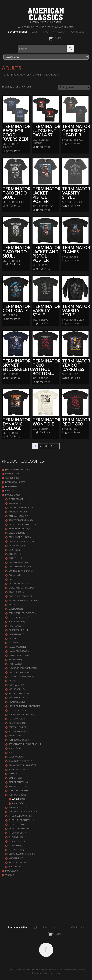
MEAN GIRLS (15, 702)
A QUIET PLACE (16, 499)
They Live (14, 837)
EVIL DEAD (14, 609)
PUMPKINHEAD (16, 731)
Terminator (39, 75)
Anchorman (16, 512)
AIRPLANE (14, 503)
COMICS (9, 478)
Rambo (13, 736)
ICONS (8, 491)
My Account (60, 32)
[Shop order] (74, 87)
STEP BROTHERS (17, 782)
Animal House (16, 516)
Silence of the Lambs (20, 765)
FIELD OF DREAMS (17, 617)
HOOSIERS (14, 660)
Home (5, 75)
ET (10, 605)
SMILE (12, 774)
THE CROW (14, 824)
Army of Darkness (19, 520)
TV (7, 875)
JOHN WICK (15, 685)
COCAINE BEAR (16, 562)
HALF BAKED (15, 643)
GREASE (13, 638)
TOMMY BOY (15, 841)
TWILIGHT (14, 850)
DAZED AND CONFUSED (20, 588)
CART (46, 38)
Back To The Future (20, 524)
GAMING (10, 486)
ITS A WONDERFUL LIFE (20, 676)
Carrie (12, 550)
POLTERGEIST (15, 723)
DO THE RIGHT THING (19, 596)
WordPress (65, 969)
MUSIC (8, 871)
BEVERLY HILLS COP (18, 529)
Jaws (11, 681)
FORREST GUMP (17, 630)
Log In (35, 32)
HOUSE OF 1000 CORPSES (21, 668)
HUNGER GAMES (17, 672)
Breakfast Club (17, 537)
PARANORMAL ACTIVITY (20, 714)
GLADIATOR (14, 634)
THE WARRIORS (16, 833)
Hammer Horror (18, 651)
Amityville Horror (19, 507)
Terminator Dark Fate (21, 812)
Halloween (15, 647)
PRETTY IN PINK (16, 727)
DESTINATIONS (12, 482)
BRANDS (9, 474)
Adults (16, 799)
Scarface (14, 757)
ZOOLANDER (15, 867)
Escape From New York (21, 600)
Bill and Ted (15, 533)
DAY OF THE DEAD (17, 583)
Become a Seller (18, 32)
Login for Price (11, 151)
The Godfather (17, 829)
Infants (16, 803)
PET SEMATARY (16, 719)
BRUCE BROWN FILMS (19, 541)
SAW (11, 752)
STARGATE (14, 778)
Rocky (12, 748)
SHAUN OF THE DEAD (19, 761)
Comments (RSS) (40, 973)
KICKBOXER (15, 689)
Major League (17, 698)
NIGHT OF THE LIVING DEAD (22, 706)
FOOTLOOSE (15, 626)
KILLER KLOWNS (17, 693)
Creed (12, 579)
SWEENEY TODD (17, 786)
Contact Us (78, 32)
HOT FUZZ (14, 664)
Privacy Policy (54, 973)
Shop (45, 32)
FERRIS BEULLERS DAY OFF (21, 613)
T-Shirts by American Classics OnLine (23, 969)
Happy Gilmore (17, 655)
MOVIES (25, 75)
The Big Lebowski (18, 816)
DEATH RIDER (15, 592)
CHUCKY (13, 554)
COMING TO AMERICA (19, 571)
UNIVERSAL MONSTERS (20, 854)
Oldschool (15, 710)
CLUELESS (14, 558)
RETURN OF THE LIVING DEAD (23, 744)
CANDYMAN (15, 545)
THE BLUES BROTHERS (20, 820)
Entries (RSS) (76, 969)
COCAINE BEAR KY (18, 567)
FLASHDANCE (15, 621)
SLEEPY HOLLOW (17, 769)
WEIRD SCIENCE (16, 862)
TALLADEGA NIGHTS (18, 790)
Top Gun (13, 845)
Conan (13, 575)
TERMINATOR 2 (16, 807)
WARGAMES (15, 858)
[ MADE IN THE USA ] (15, 469)
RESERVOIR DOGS (17, 740)
